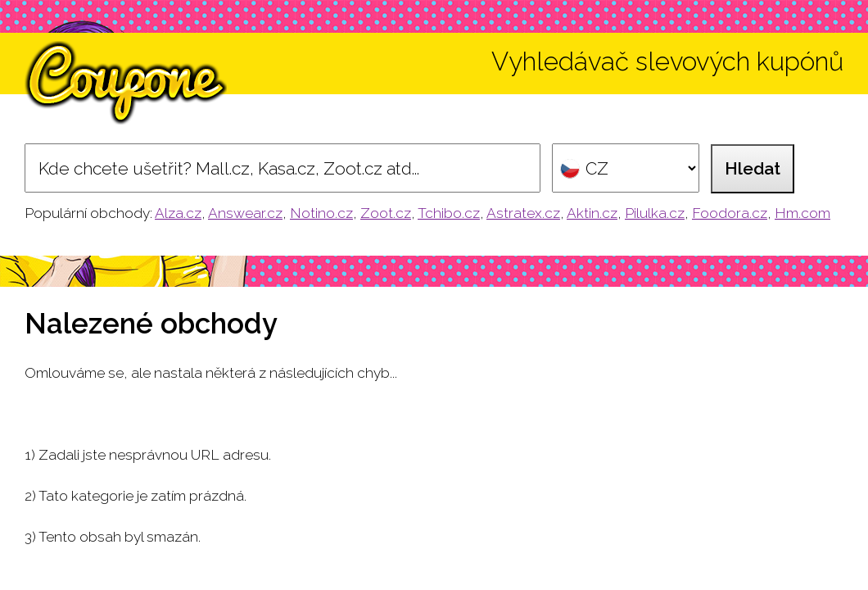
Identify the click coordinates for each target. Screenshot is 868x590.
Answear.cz (245, 213)
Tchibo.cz (449, 213)
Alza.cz (178, 213)
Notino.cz (321, 213)
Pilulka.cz (655, 213)
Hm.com (802, 213)
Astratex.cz (523, 213)
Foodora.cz (730, 213)
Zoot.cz (386, 213)
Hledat (753, 168)
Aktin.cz (592, 213)
